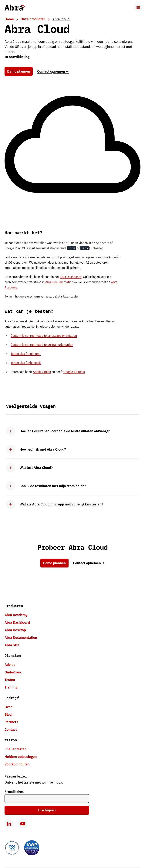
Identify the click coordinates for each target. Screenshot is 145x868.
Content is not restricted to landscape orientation (44, 336)
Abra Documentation (59, 282)
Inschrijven (47, 810)
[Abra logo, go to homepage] (15, 8)
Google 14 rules (74, 372)
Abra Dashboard (71, 277)
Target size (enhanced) (26, 363)
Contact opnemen (53, 71)
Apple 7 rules (42, 372)
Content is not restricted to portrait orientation (42, 345)
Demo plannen (19, 71)
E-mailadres (14, 792)
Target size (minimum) (26, 354)
